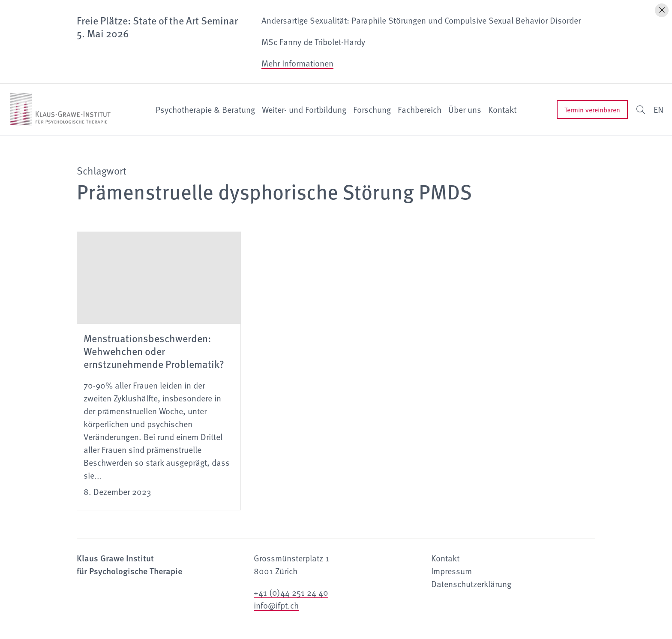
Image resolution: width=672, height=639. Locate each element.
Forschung (372, 109)
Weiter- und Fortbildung (304, 109)
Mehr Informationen (297, 63)
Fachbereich (420, 109)
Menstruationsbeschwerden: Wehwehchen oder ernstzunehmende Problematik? (154, 351)
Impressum (451, 571)
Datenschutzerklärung (471, 584)
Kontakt (502, 109)
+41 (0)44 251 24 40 (291, 592)
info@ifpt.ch (276, 605)
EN (658, 109)
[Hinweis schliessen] (662, 10)
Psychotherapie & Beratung (205, 109)
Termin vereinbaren (592, 109)
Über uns (465, 109)
